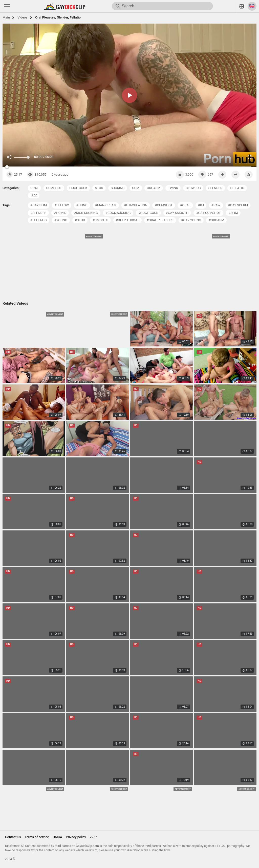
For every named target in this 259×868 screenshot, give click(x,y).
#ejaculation (136, 205)
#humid (60, 213)
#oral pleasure (160, 220)
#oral (185, 205)
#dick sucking (86, 213)
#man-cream (106, 205)
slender (215, 188)
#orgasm (216, 220)
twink (173, 188)
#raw (216, 205)
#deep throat (127, 220)
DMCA (58, 837)
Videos (23, 17)
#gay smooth (177, 213)
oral (34, 188)
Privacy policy (76, 837)
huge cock (78, 188)
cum (136, 188)
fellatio (237, 188)
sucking (118, 188)
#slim (233, 213)
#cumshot (164, 205)
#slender (38, 213)
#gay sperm (238, 205)
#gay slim (39, 205)
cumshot (54, 188)
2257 (93, 837)
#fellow (62, 205)
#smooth (100, 220)
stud (99, 188)
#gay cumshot (208, 213)
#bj (201, 205)
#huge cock (148, 213)
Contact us (13, 837)
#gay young (191, 220)
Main (6, 17)
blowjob (193, 188)
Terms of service (37, 837)
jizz (34, 195)
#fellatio (39, 220)
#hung (82, 205)
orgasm (154, 188)
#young (61, 220)
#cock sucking (118, 213)
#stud (80, 220)
